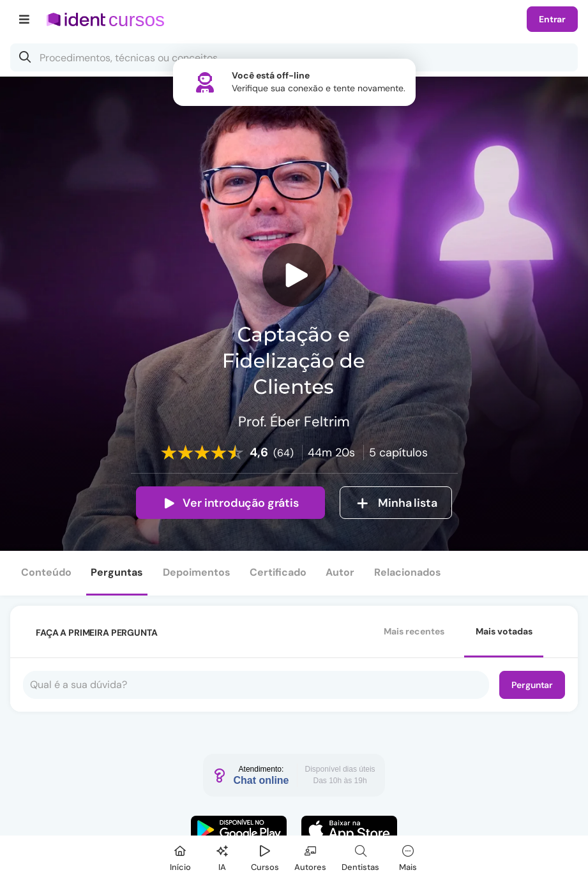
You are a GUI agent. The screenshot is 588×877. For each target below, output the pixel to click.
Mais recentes (414, 631)
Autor (340, 572)
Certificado (278, 572)
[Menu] (25, 19)
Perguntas (117, 572)
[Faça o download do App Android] (239, 830)
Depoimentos (197, 572)
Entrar (552, 19)
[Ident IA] (222, 856)
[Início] (180, 856)
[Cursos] (265, 856)
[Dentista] (360, 856)
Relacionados (408, 572)
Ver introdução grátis (230, 503)
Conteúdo (46, 572)
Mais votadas (504, 631)
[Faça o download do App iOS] (349, 830)
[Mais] (408, 856)
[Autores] (310, 856)
